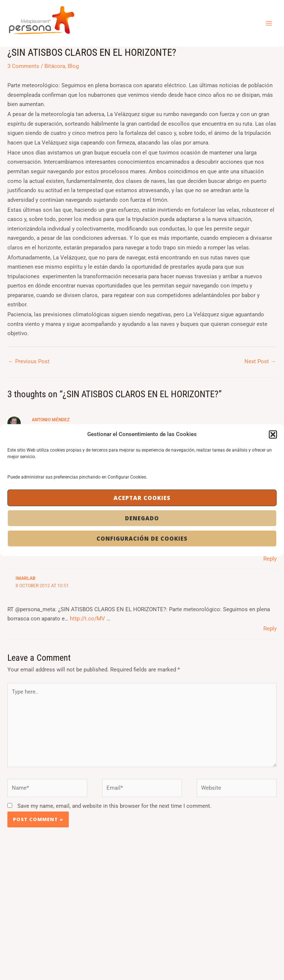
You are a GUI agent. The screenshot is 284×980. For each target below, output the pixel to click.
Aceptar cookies (142, 498)
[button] (273, 434)
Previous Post (29, 361)
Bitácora (55, 66)
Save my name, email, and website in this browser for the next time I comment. (114, 806)
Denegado (142, 518)
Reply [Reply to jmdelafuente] (270, 559)
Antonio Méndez (51, 420)
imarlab (26, 578)
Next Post (260, 361)
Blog (73, 66)
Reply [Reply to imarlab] (270, 629)
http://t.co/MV (87, 619)
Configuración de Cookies (142, 538)
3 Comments (23, 66)
